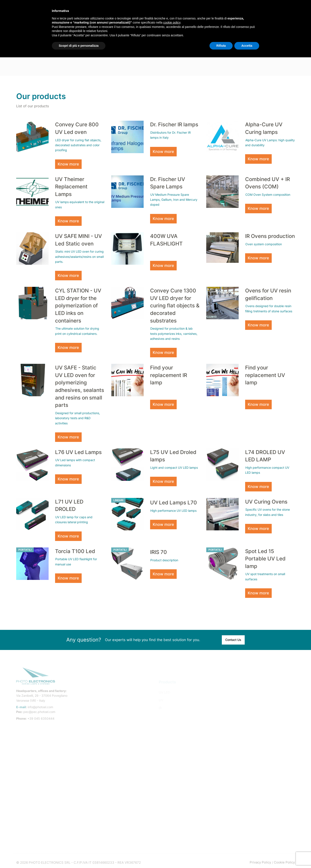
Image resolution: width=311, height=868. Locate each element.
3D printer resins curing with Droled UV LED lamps (260, 767)
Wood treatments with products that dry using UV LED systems (260, 799)
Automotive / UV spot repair (251, 809)
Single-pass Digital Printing (251, 711)
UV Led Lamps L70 (174, 500)
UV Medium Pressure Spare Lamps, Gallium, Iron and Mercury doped (174, 200)
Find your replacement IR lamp (169, 374)
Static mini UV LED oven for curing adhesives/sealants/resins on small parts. (79, 256)
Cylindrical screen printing (250, 687)
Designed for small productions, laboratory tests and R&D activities (78, 416)
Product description (164, 558)
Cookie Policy (284, 859)
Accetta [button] (247, 46)
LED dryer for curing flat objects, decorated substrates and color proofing (78, 145)
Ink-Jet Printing (242, 750)
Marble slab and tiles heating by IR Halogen (256, 831)
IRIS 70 (159, 550)
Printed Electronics (245, 742)
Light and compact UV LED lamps (174, 465)
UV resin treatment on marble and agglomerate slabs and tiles (256, 819)
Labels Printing (241, 726)
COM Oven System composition (268, 194)
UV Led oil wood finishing (249, 789)
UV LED (164, 687)
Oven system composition (264, 244)
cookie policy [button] (172, 22)
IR (160, 703)
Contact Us (233, 638)
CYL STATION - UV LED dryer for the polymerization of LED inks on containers (78, 305)
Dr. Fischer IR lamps (174, 124)
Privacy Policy (260, 859)
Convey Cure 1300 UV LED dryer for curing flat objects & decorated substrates (175, 305)
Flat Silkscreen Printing (248, 695)
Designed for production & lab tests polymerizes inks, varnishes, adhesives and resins (174, 333)
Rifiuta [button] (221, 46)
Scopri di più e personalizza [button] (79, 46)
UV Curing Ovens (266, 499)
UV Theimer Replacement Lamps (71, 186)
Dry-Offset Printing (245, 718)
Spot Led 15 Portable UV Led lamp (265, 556)
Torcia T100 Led (75, 549)
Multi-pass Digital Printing (250, 703)
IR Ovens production (270, 235)
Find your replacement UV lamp (265, 374)
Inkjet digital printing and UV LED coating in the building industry (261, 779)
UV (161, 695)
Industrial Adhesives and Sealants (256, 757)
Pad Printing (239, 734)
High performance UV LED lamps (173, 509)
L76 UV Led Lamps (78, 450)
